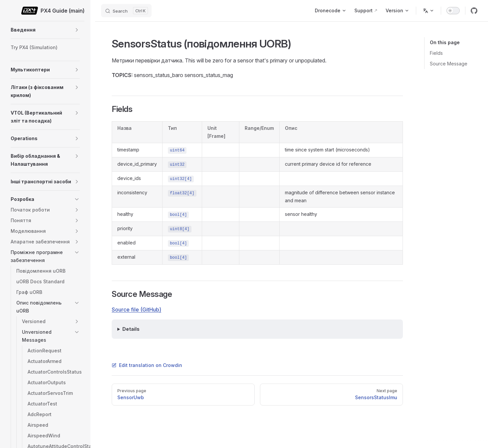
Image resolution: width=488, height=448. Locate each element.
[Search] (126, 11)
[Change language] (428, 11)
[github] (474, 11)
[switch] (453, 11)
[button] (77, 30)
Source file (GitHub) (136, 310)
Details (131, 329)
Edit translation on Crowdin (147, 365)
